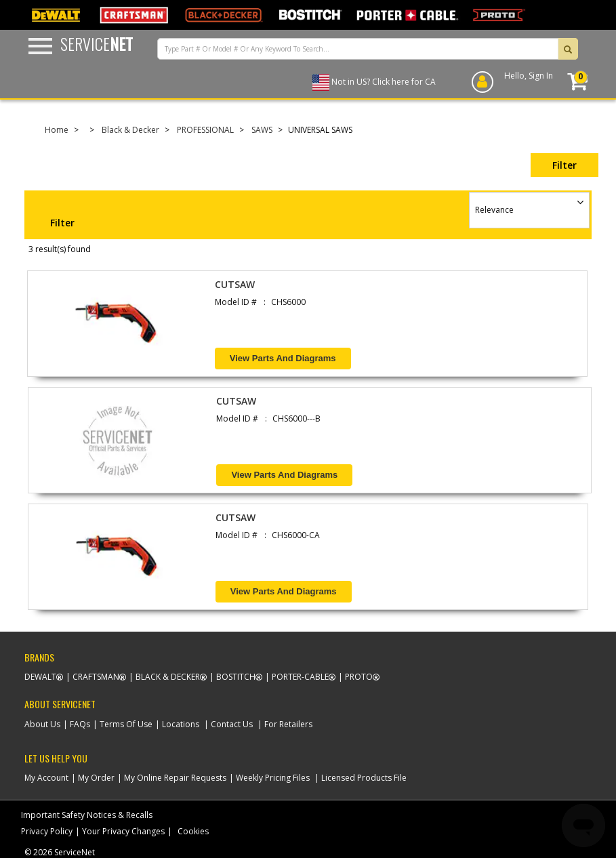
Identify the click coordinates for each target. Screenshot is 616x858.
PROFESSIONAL (205, 130)
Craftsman (96, 677)
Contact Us (232, 724)
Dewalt (40, 677)
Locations (181, 724)
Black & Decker (130, 130)
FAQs (80, 724)
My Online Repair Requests (175, 778)
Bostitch (236, 677)
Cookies (193, 831)
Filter (564, 165)
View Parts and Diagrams (283, 358)
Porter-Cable (300, 677)
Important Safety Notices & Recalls (87, 815)
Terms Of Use (126, 724)
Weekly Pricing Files (273, 778)
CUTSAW (235, 284)
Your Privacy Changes (123, 831)
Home (57, 130)
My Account (46, 778)
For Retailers (288, 724)
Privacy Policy (47, 831)
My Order (96, 778)
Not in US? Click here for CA (384, 82)
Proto (359, 677)
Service (97, 43)
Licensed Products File (364, 778)
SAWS (262, 130)
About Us (42, 724)
